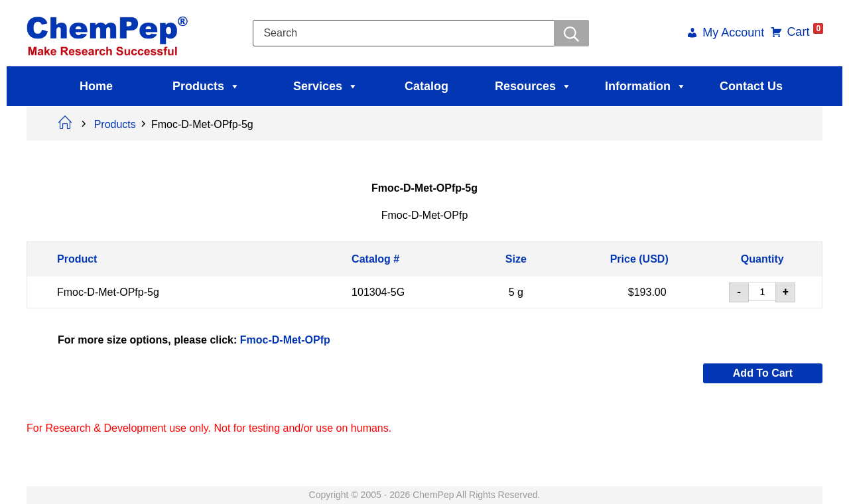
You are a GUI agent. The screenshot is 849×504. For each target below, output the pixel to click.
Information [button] (646, 86)
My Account (732, 33)
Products (206, 86)
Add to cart (763, 373)
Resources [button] (533, 86)
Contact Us (751, 86)
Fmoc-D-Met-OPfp (285, 339)
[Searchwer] (571, 33)
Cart (804, 32)
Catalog (426, 86)
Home (96, 86)
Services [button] (326, 86)
